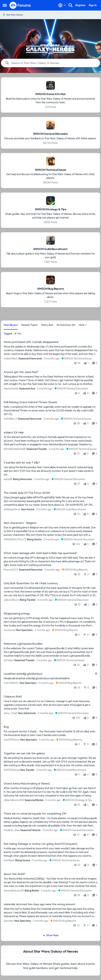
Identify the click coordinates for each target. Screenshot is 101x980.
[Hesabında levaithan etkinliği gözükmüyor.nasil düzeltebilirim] (48, 678)
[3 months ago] (51, 358)
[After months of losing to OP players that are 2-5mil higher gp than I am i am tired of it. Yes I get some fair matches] (50, 792)
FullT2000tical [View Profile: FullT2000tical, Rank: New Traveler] (12, 770)
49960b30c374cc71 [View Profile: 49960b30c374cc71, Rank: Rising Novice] (15, 539)
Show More (50, 935)
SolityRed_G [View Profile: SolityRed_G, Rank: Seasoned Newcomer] (10, 419)
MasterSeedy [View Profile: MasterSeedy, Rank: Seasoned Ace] (11, 389)
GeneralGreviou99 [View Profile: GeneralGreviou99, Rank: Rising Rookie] (14, 891)
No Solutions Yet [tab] (66, 325)
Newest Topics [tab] (29, 325)
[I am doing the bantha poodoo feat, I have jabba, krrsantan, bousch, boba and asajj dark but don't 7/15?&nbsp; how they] (50, 471)
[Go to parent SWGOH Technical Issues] (76, 358)
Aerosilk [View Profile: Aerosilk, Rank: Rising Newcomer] (8, 479)
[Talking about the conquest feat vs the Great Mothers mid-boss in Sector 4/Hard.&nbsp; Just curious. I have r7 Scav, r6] (50, 380)
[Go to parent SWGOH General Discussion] (71, 389)
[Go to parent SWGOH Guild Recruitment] (69, 509)
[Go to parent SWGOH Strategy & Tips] (77, 800)
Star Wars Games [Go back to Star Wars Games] (13, 15)
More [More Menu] (83, 325)
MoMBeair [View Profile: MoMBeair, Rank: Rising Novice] (9, 860)
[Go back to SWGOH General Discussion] (50, 134)
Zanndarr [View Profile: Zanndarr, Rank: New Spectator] (9, 921)
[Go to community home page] (20, 5)
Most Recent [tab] (11, 325)
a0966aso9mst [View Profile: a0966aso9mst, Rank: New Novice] (12, 509)
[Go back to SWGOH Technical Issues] (51, 170)
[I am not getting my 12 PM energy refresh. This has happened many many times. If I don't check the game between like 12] (50, 622)
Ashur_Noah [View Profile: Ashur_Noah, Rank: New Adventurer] (10, 713)
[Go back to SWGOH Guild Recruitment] (50, 249)
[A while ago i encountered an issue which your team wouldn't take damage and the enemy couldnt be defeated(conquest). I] (50, 852)
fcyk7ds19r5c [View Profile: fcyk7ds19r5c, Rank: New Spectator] (11, 683)
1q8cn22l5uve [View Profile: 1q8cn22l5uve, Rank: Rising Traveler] (11, 600)
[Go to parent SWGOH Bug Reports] (74, 570)
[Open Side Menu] (5, 5)
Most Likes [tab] (47, 325)
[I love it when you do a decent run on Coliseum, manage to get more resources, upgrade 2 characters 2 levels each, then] (50, 705)
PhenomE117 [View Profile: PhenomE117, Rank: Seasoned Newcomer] (11, 570)
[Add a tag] (18, 334)
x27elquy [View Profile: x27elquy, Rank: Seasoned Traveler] (9, 660)
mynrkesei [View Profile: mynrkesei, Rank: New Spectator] (9, 630)
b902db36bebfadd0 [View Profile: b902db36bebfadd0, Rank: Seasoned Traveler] (15, 449)
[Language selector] (62, 5)
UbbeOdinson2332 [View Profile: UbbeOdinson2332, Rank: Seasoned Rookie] (14, 800)
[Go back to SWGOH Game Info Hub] (50, 94)
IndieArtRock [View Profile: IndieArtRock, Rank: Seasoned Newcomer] (11, 358)
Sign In (93, 5)
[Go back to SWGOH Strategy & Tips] (51, 209)
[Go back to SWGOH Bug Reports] (51, 289)
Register (81, 5)
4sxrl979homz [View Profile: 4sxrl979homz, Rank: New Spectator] (12, 740)
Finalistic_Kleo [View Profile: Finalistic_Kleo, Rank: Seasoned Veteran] (12, 830)
